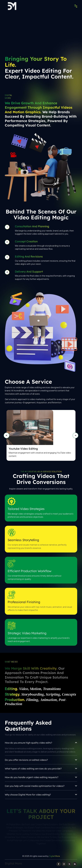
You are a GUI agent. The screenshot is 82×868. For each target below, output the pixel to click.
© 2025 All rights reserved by (41, 856)
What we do (11, 662)
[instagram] (64, 864)
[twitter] (69, 864)
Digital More (9, 97)
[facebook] (59, 864)
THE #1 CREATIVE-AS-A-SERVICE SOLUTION (41, 472)
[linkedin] (75, 864)
